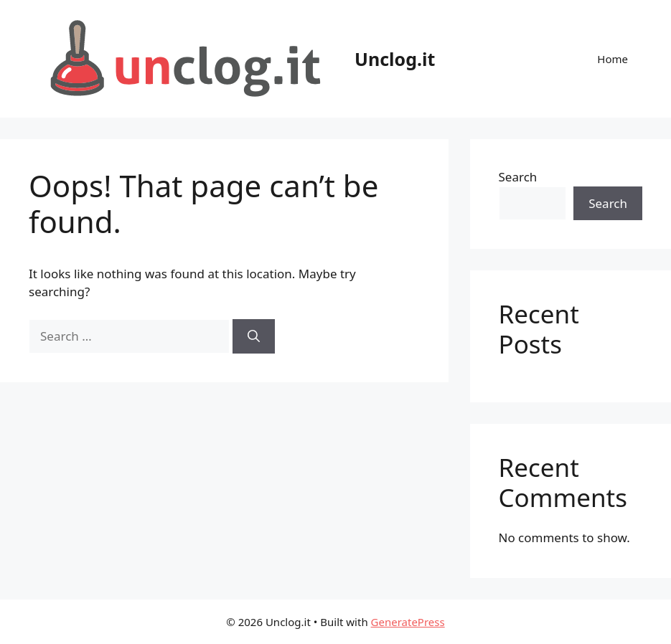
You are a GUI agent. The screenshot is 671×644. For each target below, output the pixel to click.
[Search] (254, 336)
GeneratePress (408, 622)
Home (613, 59)
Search (518, 177)
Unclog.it (395, 59)
